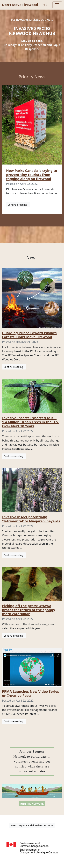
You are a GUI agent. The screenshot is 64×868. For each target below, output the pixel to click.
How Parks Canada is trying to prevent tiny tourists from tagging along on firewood (32, 175)
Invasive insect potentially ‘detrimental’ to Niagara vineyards (31, 519)
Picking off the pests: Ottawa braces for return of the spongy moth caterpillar (29, 610)
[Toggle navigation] (57, 5)
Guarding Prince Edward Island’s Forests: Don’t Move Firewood (29, 335)
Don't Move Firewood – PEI (24, 5)
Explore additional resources (32, 825)
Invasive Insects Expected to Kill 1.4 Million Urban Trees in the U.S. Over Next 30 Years (30, 422)
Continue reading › (18, 205)
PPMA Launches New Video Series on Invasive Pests (31, 693)
